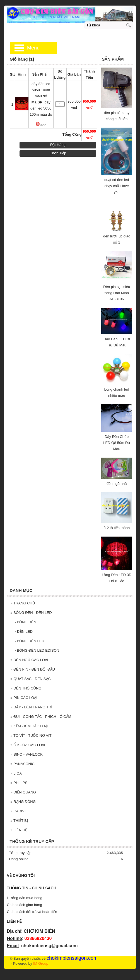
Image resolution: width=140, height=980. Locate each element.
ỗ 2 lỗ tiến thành (117, 528)
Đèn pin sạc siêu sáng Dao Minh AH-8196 (117, 293)
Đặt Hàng (58, 145)
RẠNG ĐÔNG (23, 802)
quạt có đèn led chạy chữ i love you (117, 186)
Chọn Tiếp (58, 153)
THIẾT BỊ (19, 821)
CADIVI (18, 811)
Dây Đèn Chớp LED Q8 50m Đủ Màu (117, 443)
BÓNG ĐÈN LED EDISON (37, 650)
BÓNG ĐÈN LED (30, 641)
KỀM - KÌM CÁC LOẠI (30, 726)
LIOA (16, 773)
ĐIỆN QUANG (23, 792)
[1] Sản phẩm (114, 14)
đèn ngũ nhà (117, 484)
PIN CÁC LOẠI (24, 698)
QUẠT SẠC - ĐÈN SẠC (31, 679)
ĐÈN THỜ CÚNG (26, 688)
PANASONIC (23, 764)
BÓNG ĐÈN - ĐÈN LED (31, 613)
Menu (33, 48)
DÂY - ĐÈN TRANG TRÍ (32, 707)
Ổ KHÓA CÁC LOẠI (28, 745)
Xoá (41, 125)
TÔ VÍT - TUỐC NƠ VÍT (31, 735)
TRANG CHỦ (23, 603)
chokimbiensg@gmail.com (49, 946)
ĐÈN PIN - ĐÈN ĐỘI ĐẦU (33, 669)
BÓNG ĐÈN (26, 622)
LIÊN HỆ (19, 830)
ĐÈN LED (24, 632)
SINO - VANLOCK (27, 754)
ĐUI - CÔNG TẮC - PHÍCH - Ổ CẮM (41, 717)
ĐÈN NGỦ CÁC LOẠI (29, 660)
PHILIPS (19, 783)
